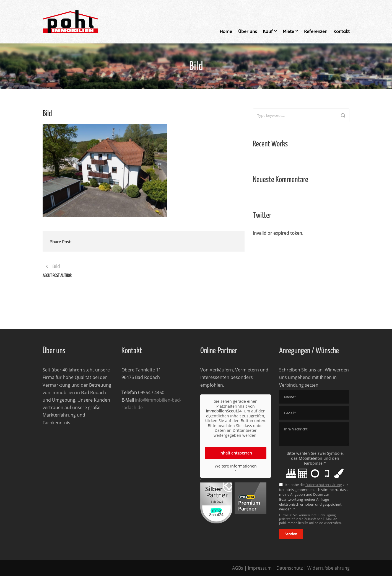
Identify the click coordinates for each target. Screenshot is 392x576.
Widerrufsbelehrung (329, 568)
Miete (288, 31)
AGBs (238, 568)
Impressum (260, 568)
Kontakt (342, 31)
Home (226, 31)
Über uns (247, 31)
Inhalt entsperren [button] (235, 453)
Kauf (268, 31)
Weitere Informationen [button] (235, 466)
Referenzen (316, 31)
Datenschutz (290, 568)
